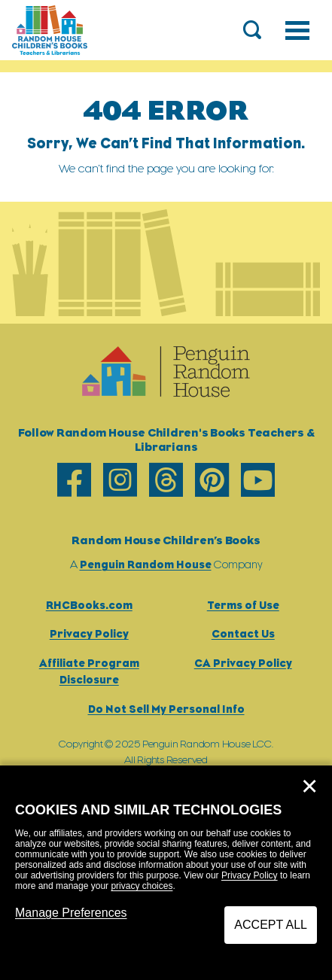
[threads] (166, 480)
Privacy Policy (250, 875)
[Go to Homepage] (50, 30)
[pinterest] (212, 480)
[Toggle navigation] (297, 30)
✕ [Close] (309, 787)
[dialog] (166, 873)
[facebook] (74, 480)
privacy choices (142, 886)
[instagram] (120, 480)
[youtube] (258, 480)
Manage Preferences (71, 913)
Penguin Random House (146, 564)
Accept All (271, 925)
